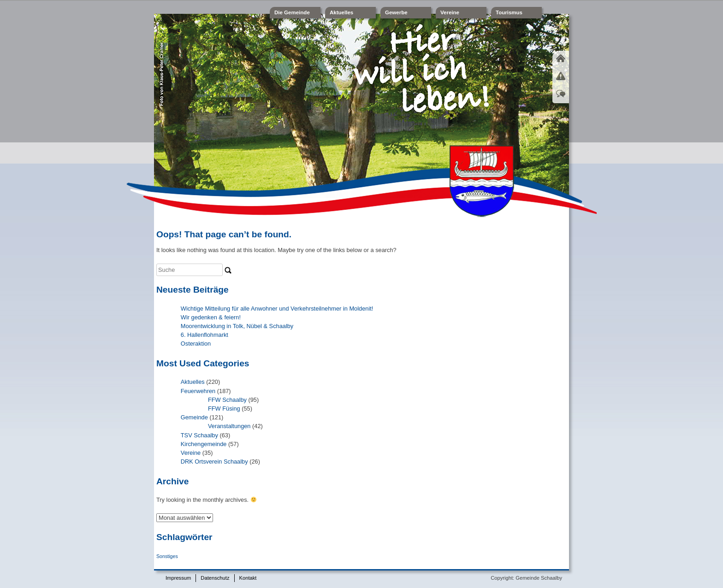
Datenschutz (215, 578)
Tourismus (509, 12)
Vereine (450, 12)
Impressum (178, 578)
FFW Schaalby (227, 400)
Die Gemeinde (292, 12)
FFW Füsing (224, 409)
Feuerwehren (198, 391)
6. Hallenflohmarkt (204, 335)
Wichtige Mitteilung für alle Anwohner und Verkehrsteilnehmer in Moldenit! (277, 309)
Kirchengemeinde (204, 444)
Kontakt (248, 578)
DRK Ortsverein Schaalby (214, 462)
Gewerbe (396, 12)
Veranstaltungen (229, 426)
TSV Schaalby (199, 435)
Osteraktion (196, 344)
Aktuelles (341, 12)
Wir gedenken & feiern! (211, 317)
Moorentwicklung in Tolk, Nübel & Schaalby (237, 326)
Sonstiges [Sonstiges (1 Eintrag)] (167, 556)
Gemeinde (194, 417)
